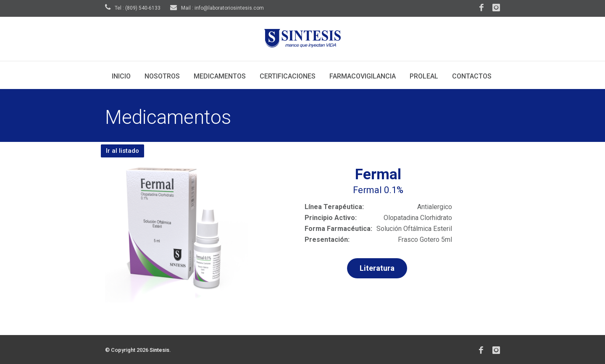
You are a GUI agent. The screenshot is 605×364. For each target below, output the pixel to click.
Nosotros (162, 76)
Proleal (424, 76)
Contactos (472, 76)
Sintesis (159, 350)
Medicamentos (220, 76)
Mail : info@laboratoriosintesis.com (217, 8)
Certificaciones (288, 76)
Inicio (121, 76)
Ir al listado (122, 151)
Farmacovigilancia (363, 76)
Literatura (377, 268)
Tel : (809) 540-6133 (133, 8)
